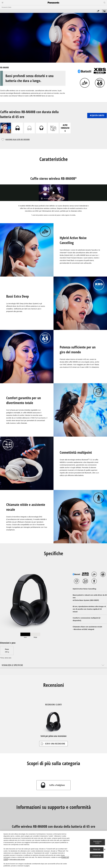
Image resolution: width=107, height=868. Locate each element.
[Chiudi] (105, 849)
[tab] (25, 635)
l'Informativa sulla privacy (17, 859)
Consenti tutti (97, 856)
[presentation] (25, 635)
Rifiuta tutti (97, 849)
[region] (53, 849)
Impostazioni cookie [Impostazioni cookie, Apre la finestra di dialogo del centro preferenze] (97, 842)
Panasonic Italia (6, 7)
